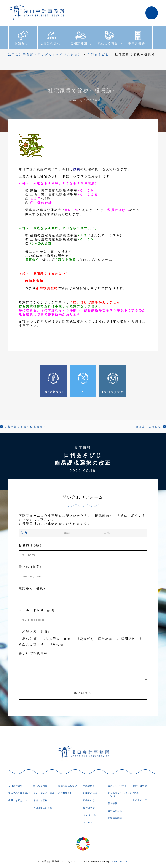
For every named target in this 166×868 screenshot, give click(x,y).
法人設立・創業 (57, 639)
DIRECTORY (119, 861)
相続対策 (28, 639)
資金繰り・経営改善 (94, 639)
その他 (56, 644)
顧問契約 (126, 639)
